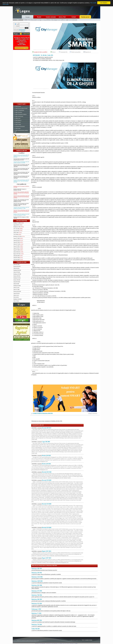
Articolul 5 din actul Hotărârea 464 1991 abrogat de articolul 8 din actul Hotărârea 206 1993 (21, 193)
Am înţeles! (104, 3)
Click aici (23, 31)
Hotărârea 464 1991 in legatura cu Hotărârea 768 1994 (20, 190)
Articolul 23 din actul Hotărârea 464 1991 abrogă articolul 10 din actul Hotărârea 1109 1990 (21, 166)
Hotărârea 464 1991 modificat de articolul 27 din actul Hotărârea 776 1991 (21, 215)
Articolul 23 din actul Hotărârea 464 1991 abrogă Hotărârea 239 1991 (21, 159)
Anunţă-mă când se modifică (40, 52)
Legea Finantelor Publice (21, 114)
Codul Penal (18, 122)
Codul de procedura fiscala (21, 108)
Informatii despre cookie (34, 640)
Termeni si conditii (25, 640)
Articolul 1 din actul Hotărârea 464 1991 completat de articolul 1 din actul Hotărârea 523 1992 (21, 201)
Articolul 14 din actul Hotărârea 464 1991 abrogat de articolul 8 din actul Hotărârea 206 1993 (21, 197)
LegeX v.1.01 (78, 640)
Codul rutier (18, 128)
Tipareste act (88, 52)
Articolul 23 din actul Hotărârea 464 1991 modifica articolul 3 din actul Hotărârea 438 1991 (21, 156)
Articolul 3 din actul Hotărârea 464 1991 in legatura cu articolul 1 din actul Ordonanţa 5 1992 (21, 205)
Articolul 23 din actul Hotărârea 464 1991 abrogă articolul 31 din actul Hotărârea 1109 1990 (21, 173)
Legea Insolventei (19, 116)
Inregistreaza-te (22, 30)
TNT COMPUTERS (87, 640)
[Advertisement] (22, 76)
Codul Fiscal (18, 106)
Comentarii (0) (64, 52)
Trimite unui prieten (76, 52)
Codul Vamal (18, 124)
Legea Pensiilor (18, 112)
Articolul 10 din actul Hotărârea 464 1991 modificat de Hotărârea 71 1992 (21, 208)
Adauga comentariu (93, 413)
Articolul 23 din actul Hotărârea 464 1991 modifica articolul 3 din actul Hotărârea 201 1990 (21, 181)
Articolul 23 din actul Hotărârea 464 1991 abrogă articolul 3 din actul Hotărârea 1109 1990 (21, 177)
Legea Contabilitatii (19, 110)
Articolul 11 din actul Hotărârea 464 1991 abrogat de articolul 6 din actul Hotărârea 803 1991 (21, 211)
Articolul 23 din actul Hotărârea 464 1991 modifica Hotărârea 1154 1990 (21, 162)
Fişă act (54, 52)
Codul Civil (18, 118)
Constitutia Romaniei (20, 126)
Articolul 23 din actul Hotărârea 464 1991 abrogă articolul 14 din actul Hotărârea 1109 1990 (21, 170)
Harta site (19, 640)
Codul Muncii (18, 120)
